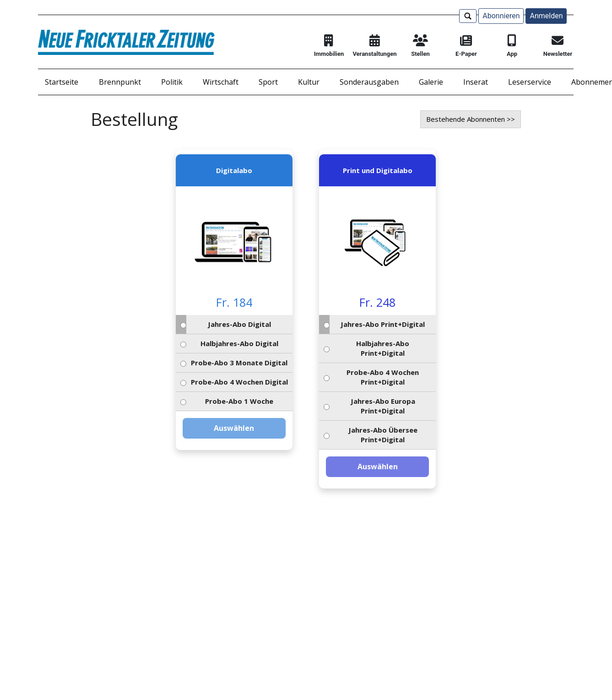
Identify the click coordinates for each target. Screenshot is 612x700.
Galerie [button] (431, 82)
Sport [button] (268, 82)
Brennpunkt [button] (120, 82)
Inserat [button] (476, 82)
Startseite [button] (62, 82)
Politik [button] (172, 82)
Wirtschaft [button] (221, 82)
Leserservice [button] (530, 82)
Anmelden (546, 16)
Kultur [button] (309, 82)
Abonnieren (501, 16)
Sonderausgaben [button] (369, 82)
